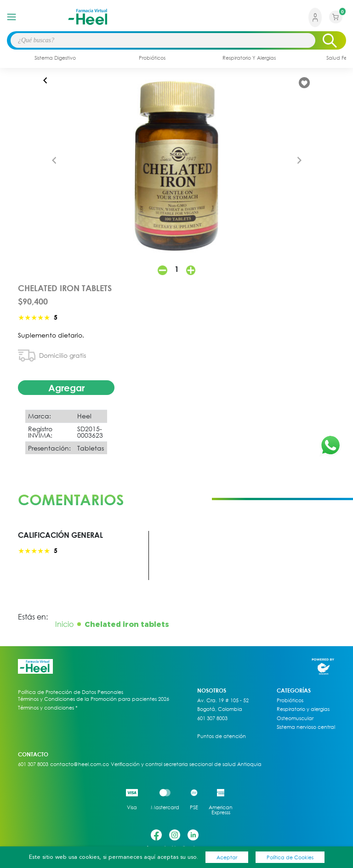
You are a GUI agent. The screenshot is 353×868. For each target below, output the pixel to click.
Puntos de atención (222, 736)
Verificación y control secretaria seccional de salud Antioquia (186, 764)
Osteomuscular (295, 718)
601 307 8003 (212, 718)
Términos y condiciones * (48, 708)
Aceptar (227, 857)
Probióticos (290, 700)
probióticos (152, 58)
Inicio (64, 624)
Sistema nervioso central (306, 727)
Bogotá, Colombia (220, 709)
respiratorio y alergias (249, 58)
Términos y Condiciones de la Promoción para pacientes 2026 (94, 699)
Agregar (66, 388)
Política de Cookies (290, 857)
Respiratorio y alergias (303, 709)
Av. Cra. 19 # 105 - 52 (223, 700)
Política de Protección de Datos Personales (71, 692)
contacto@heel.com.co (80, 764)
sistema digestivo (55, 58)
